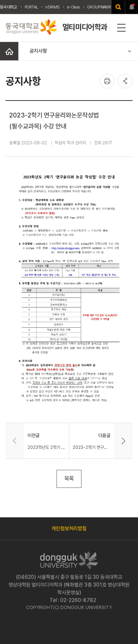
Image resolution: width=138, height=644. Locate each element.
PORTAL (31, 7)
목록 (69, 478)
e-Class (73, 7)
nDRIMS (52, 7)
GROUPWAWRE (100, 7)
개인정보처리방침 (69, 528)
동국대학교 (9, 7)
